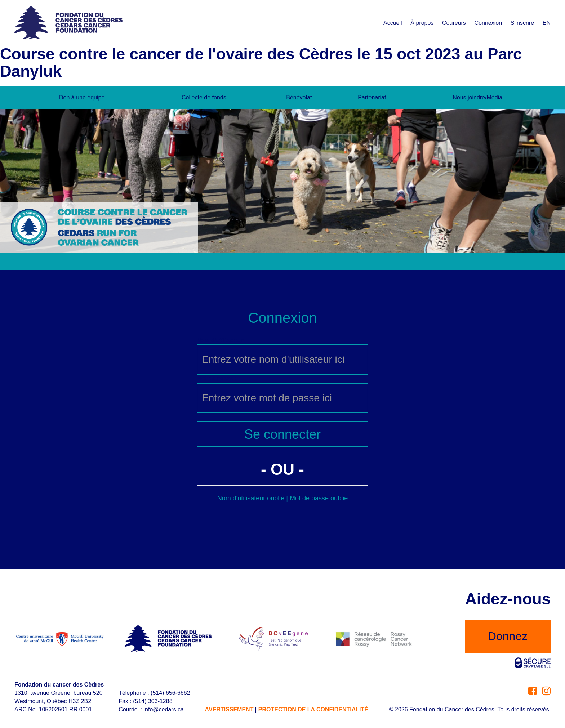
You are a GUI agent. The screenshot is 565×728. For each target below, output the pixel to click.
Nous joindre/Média (477, 97)
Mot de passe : (217, 378)
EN (547, 23)
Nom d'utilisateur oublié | (253, 498)
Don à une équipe (82, 97)
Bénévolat (299, 97)
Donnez (508, 636)
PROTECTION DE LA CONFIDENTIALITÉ (313, 709)
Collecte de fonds (204, 97)
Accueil (393, 23)
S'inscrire (522, 23)
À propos (422, 23)
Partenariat (372, 97)
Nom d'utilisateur (220, 340)
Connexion (488, 23)
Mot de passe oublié (319, 498)
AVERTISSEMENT (229, 709)
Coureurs (454, 23)
